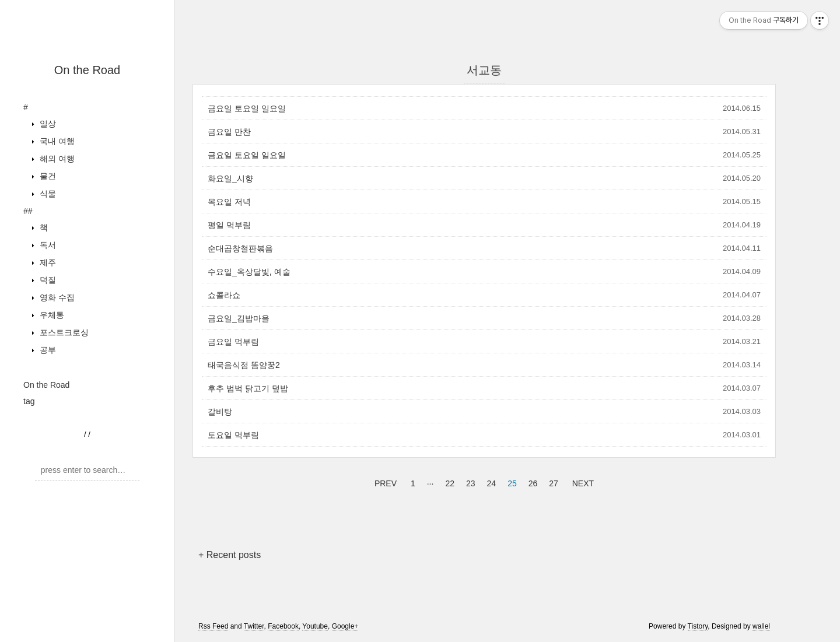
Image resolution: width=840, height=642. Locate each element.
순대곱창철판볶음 (240, 248)
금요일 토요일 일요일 (247, 108)
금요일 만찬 (229, 132)
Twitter (254, 626)
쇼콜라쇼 (224, 295)
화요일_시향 (230, 178)
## (28, 211)
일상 (47, 124)
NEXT (582, 482)
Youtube (315, 626)
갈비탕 (220, 412)
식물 (47, 194)
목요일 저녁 (229, 202)
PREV (384, 482)
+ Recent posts (230, 555)
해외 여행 (56, 159)
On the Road (87, 70)
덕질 (47, 280)
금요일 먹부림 (233, 342)
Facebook (283, 626)
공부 (47, 350)
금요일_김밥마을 (239, 318)
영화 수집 (56, 297)
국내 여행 (56, 141)
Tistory (698, 626)
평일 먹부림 (229, 225)
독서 (47, 245)
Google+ (345, 626)
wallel (761, 626)
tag (29, 401)
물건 (47, 176)
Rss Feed (213, 626)
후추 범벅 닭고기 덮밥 (248, 388)
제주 (47, 262)
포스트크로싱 (63, 332)
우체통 (51, 315)
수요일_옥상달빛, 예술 (249, 272)
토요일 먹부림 (233, 435)
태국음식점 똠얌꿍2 (244, 365)
